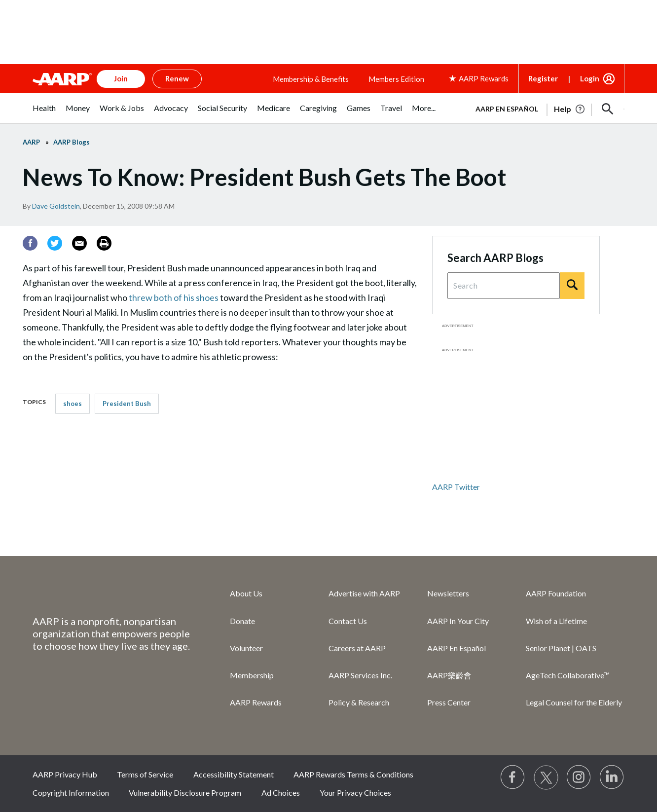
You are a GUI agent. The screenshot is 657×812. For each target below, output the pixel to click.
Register (543, 78)
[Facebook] (30, 243)
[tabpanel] (546, 108)
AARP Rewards (256, 702)
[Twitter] (55, 243)
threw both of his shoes (174, 297)
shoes (73, 404)
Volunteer (246, 648)
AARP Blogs (72, 142)
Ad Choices (281, 793)
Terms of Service (145, 774)
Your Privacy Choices (355, 793)
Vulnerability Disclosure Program (185, 793)
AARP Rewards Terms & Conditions (353, 774)
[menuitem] (44, 113)
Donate (242, 621)
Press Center (449, 702)
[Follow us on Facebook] (513, 777)
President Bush (127, 404)
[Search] (572, 286)
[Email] (79, 243)
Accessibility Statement (234, 774)
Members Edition (396, 79)
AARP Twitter (456, 487)
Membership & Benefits (311, 79)
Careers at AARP (357, 648)
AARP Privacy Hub (65, 774)
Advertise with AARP (364, 593)
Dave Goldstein (56, 206)
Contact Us (348, 621)
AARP (31, 142)
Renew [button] (177, 78)
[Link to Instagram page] (579, 777)
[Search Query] (504, 286)
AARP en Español (507, 109)
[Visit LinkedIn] (612, 777)
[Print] (104, 243)
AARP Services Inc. (360, 675)
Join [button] (121, 78)
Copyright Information (71, 793)
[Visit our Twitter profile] (546, 777)
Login (590, 78)
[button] (608, 109)
